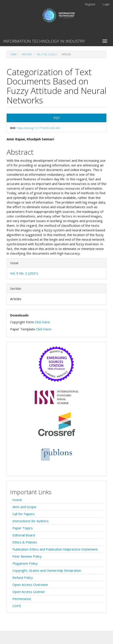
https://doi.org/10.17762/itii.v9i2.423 (39, 128)
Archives (27, 54)
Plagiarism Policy (25, 563)
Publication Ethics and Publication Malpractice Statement (55, 549)
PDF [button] (57, 118)
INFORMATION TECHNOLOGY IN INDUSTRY (44, 41)
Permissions (22, 599)
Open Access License (28, 592)
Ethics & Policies (25, 542)
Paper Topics (23, 528)
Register (90, 4)
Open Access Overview (30, 585)
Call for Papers (24, 514)
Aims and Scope (24, 507)
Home (13, 54)
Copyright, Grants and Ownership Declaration (47, 570)
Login (106, 4)
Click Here (42, 322)
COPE (17, 606)
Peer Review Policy (27, 556)
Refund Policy (23, 577)
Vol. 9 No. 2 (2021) (47, 54)
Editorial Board (24, 535)
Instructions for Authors (30, 521)
